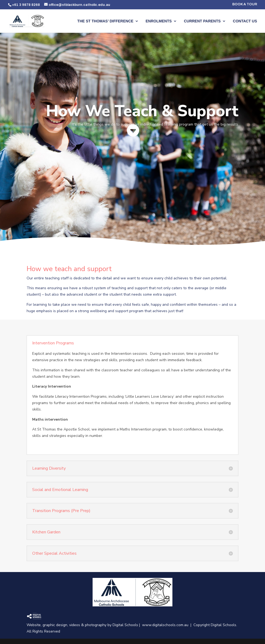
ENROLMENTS (159, 21)
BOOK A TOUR (245, 4)
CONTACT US (245, 21)
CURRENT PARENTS (202, 21)
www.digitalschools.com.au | (168, 625)
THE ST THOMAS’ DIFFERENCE (105, 21)
